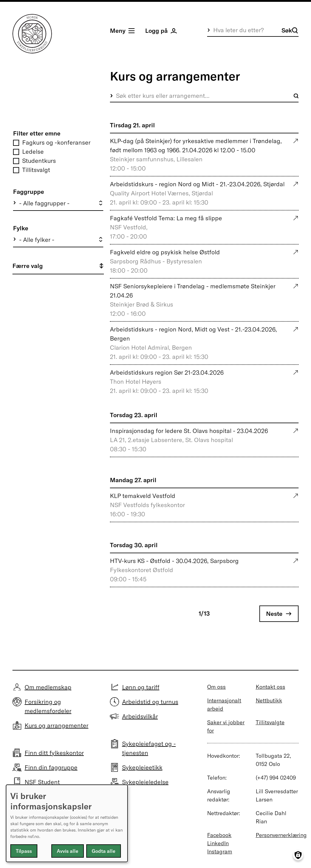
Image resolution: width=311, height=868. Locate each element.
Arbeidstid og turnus (150, 702)
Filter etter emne (37, 133)
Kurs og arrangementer (56, 725)
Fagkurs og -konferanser (56, 142)
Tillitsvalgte (270, 722)
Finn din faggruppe (51, 767)
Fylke (21, 228)
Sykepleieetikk (142, 767)
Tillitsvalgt (36, 170)
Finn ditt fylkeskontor (54, 753)
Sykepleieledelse (145, 782)
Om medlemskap (48, 687)
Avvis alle (68, 851)
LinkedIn (218, 843)
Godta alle (104, 851)
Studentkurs (39, 161)
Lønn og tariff (141, 687)
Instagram (220, 851)
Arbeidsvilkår (140, 716)
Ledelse (33, 151)
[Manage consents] (298, 855)
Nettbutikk (269, 700)
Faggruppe (29, 192)
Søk (290, 30)
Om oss (216, 687)
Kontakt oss (270, 687)
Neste (274, 614)
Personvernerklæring (281, 835)
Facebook (219, 835)
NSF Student (42, 782)
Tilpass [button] (24, 851)
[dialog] (67, 823)
